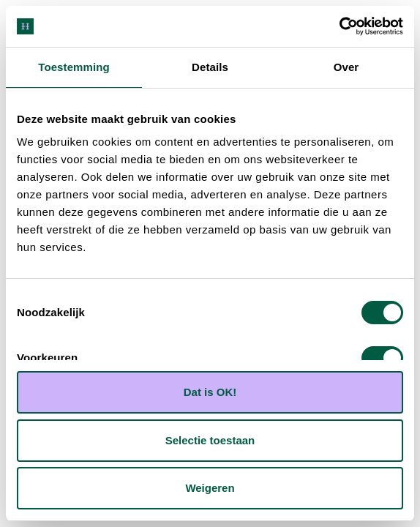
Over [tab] (346, 67)
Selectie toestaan (210, 440)
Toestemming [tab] (74, 67)
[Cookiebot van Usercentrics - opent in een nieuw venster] (339, 26)
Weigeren (210, 488)
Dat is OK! (210, 392)
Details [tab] (210, 67)
